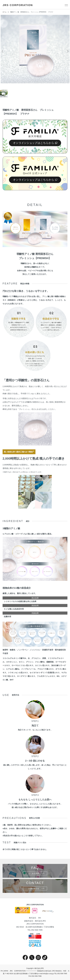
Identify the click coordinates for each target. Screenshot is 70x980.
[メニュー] (66, 5)
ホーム (5, 12)
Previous (3, 51)
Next (67, 51)
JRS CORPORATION (18, 5)
